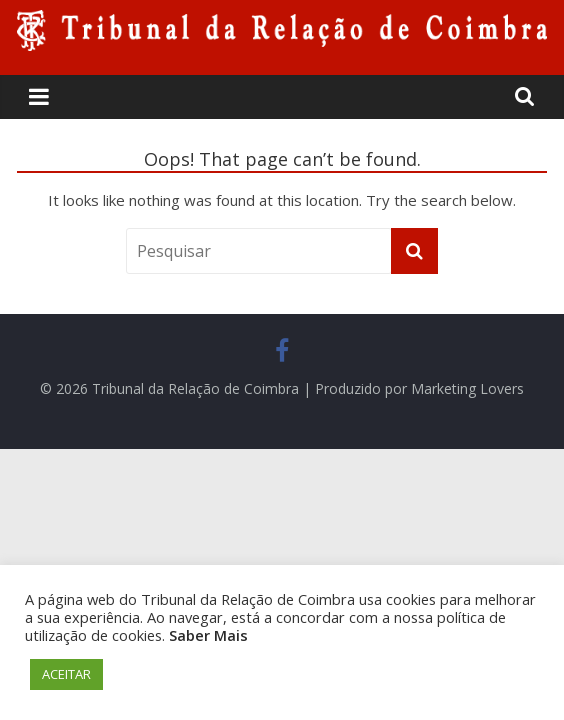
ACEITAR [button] (66, 674)
